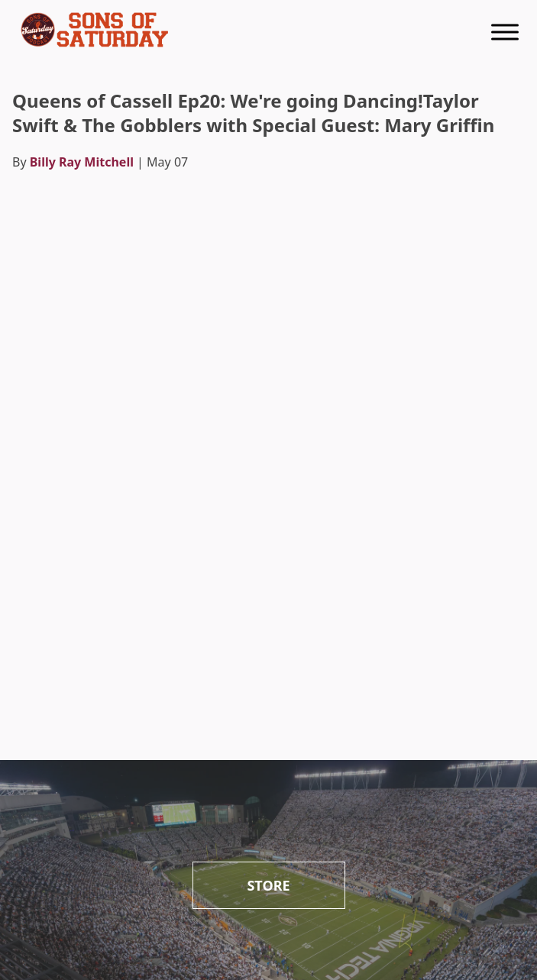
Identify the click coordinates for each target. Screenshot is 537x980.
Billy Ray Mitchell (82, 162)
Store (268, 885)
